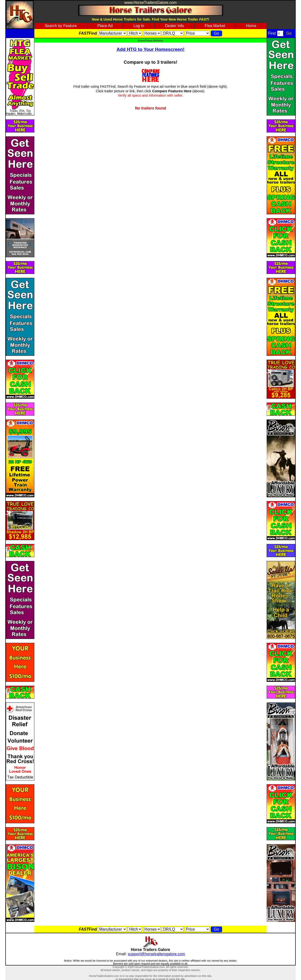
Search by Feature (61, 26)
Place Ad (105, 26)
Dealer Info (174, 26)
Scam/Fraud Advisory (150, 40)
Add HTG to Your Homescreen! (151, 49)
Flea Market (215, 26)
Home (251, 26)
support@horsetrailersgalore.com (156, 954)
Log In (139, 26)
